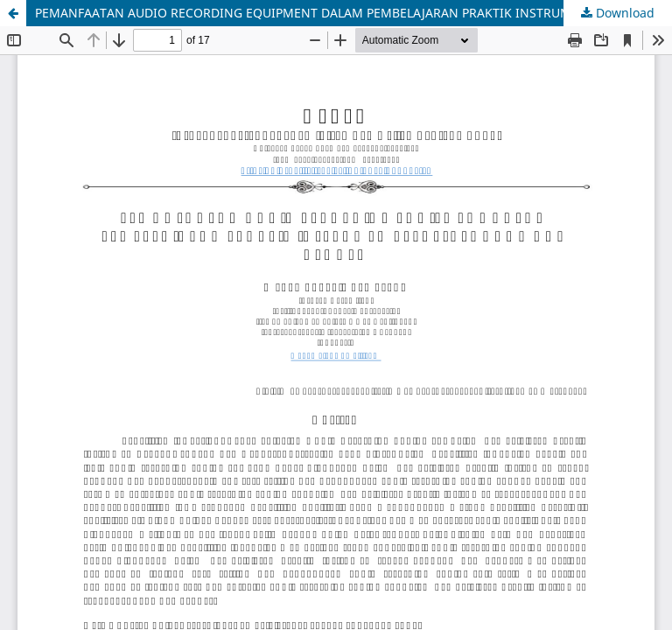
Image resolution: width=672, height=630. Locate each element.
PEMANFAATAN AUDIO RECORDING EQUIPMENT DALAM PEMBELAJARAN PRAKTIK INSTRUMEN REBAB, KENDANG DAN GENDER (353, 13)
